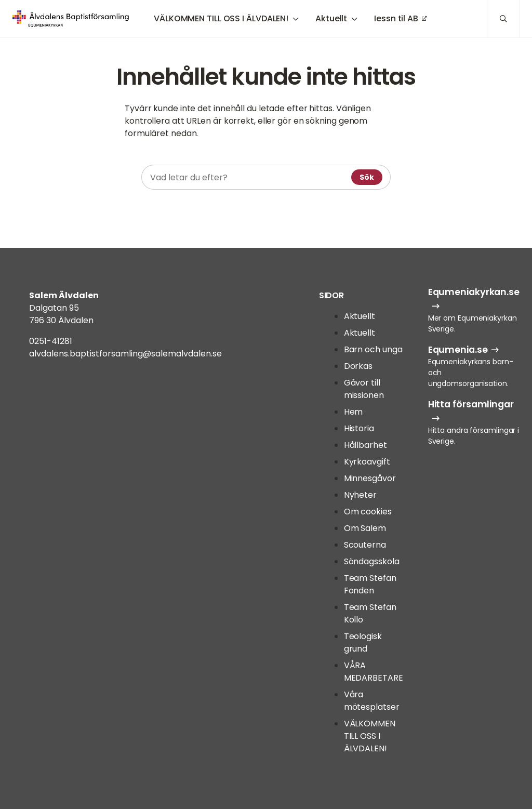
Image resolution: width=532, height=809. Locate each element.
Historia (359, 428)
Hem (354, 412)
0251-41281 (51, 341)
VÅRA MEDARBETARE (374, 672)
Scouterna (365, 545)
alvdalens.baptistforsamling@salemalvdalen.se (125, 354)
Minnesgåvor (370, 478)
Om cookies (368, 512)
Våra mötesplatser (372, 701)
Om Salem (365, 528)
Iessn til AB (396, 18)
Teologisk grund (363, 642)
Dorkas (358, 366)
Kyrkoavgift (367, 462)
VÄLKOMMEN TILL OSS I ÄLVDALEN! (221, 18)
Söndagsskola (372, 561)
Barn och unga (373, 349)
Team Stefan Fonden (370, 584)
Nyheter (360, 495)
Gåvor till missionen (364, 389)
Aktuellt (331, 18)
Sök (367, 177)
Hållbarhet (365, 445)
